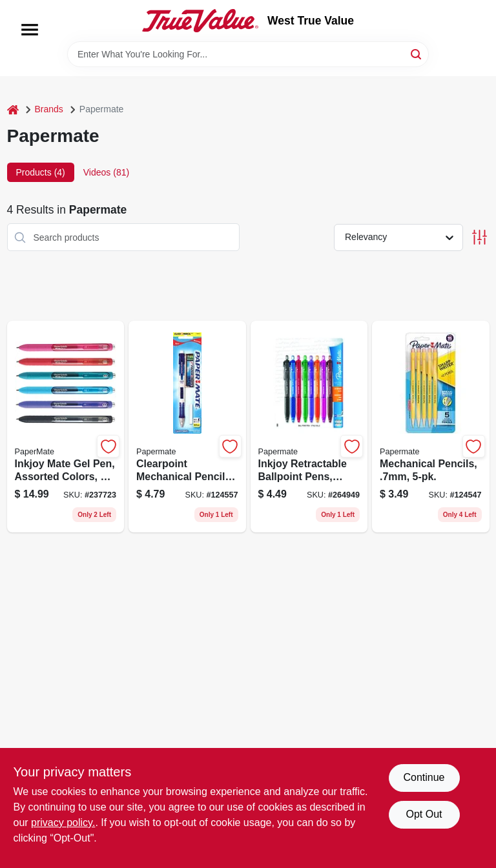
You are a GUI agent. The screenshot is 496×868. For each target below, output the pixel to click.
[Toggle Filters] (480, 237)
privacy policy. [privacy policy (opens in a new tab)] (63, 823)
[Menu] (30, 30)
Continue (424, 777)
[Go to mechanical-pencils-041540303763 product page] (431, 427)
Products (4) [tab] (41, 172)
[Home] (13, 109)
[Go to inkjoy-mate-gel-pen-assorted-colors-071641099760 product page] (66, 427)
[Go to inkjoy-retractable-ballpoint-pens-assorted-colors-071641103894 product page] (309, 427)
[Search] (417, 53)
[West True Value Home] (200, 21)
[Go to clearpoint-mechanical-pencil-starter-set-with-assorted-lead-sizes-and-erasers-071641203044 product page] (187, 427)
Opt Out (424, 814)
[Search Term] (248, 54)
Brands (49, 109)
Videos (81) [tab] (106, 172)
